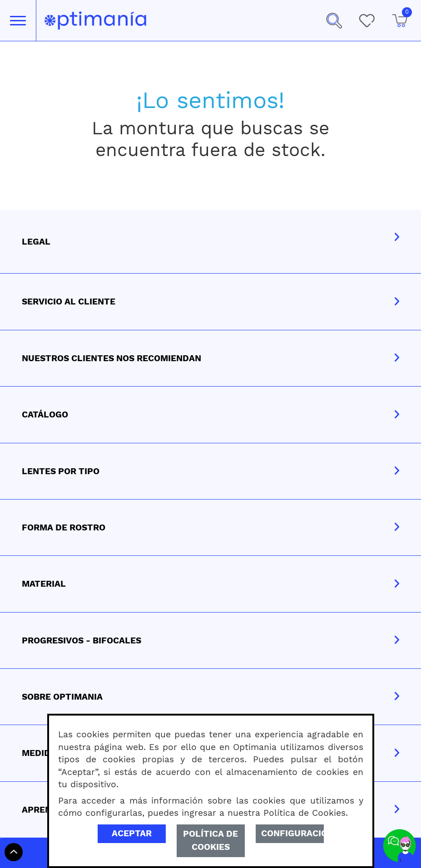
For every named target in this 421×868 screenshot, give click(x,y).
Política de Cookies (210, 840)
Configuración (292, 833)
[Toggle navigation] (18, 21)
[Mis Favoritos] (367, 20)
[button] (334, 20)
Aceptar (132, 833)
